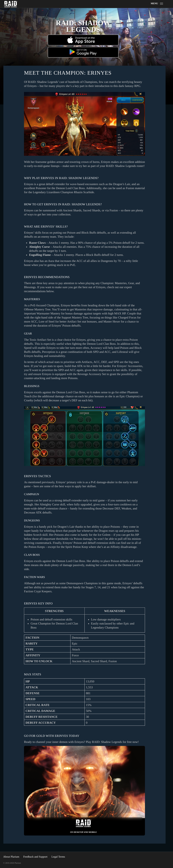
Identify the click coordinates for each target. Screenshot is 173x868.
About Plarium (11, 857)
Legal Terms (58, 857)
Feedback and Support (35, 857)
